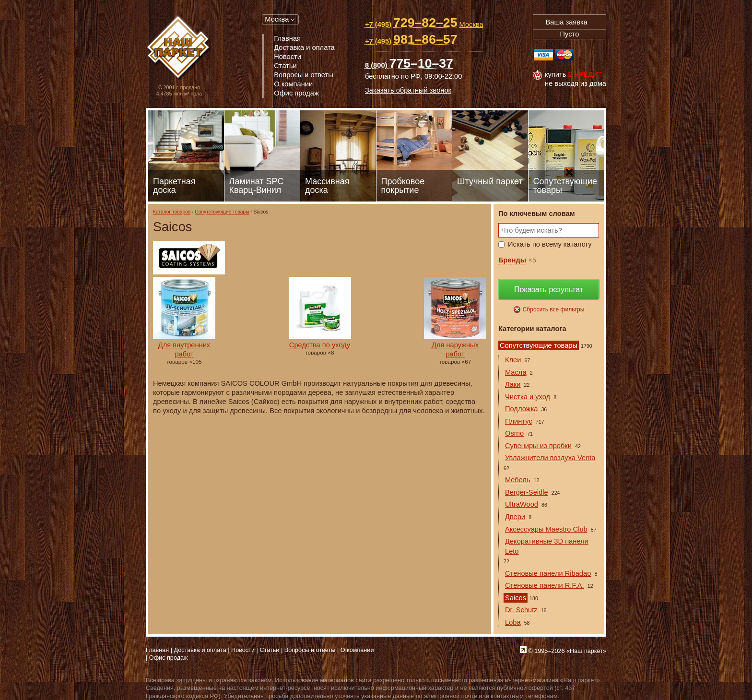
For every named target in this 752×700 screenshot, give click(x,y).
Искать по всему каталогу (550, 244)
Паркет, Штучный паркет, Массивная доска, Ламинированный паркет (179, 48)
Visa (543, 55)
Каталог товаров (172, 212)
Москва (277, 19)
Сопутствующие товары (222, 212)
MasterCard (564, 55)
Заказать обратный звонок (408, 90)
